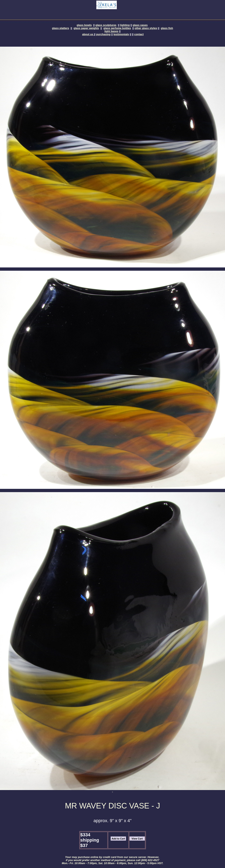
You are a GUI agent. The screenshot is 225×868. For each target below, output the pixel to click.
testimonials (121, 34)
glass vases (140, 25)
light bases (111, 31)
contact (139, 34)
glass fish (167, 28)
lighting (125, 25)
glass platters (61, 28)
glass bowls (84, 25)
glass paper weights (86, 28)
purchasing (103, 34)
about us (88, 34)
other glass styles (146, 28)
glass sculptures (106, 25)
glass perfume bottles (117, 28)
